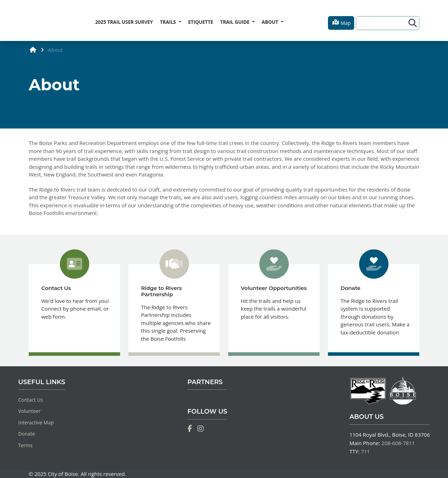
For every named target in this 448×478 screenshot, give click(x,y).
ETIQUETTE (201, 22)
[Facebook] (190, 429)
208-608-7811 (398, 443)
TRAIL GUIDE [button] (235, 22)
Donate (27, 434)
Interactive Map (36, 422)
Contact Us (31, 400)
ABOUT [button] (271, 22)
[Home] (29, 21)
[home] (33, 50)
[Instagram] (201, 429)
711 (365, 451)
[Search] (383, 23)
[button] (341, 23)
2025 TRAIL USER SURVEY (124, 22)
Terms (25, 445)
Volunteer (29, 411)
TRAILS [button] (169, 22)
